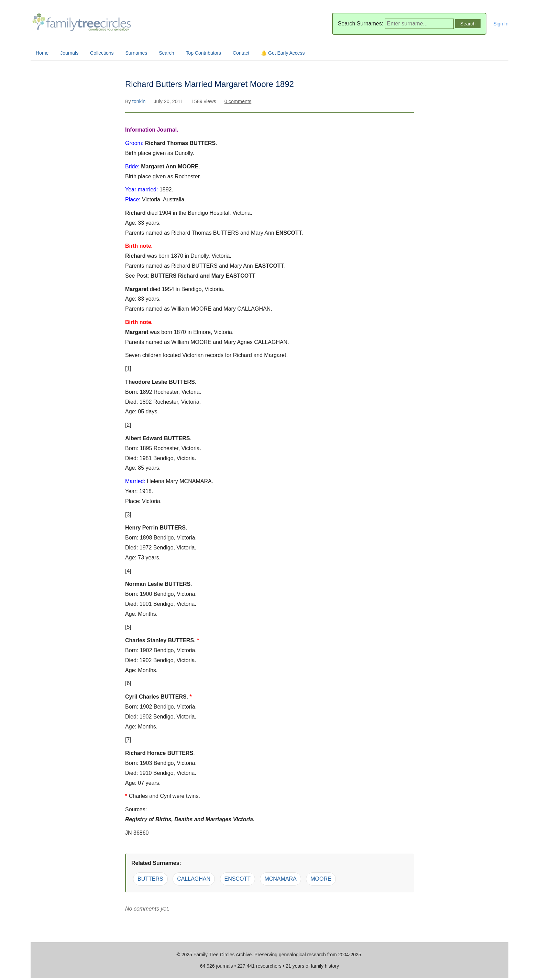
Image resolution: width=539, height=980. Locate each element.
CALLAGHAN (194, 879)
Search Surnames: (361, 24)
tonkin (140, 101)
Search (166, 53)
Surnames (136, 53)
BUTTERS (150, 879)
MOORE (321, 879)
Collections (102, 53)
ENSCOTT (238, 879)
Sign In (501, 24)
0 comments (238, 101)
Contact (241, 53)
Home (42, 53)
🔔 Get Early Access (283, 53)
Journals (69, 53)
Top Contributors (203, 53)
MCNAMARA (280, 879)
